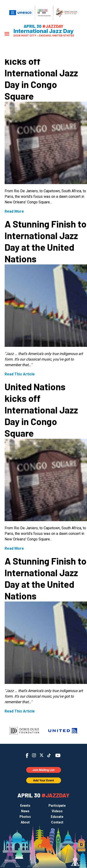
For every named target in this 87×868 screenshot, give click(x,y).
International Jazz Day (43, 31)
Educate (57, 817)
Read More (14, 211)
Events (25, 806)
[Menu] (7, 34)
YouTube (58, 755)
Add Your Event (44, 780)
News (25, 811)
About (25, 822)
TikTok (49, 755)
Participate (57, 806)
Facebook (27, 756)
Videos (57, 811)
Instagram (34, 755)
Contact (57, 822)
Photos (25, 817)
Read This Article (20, 374)
